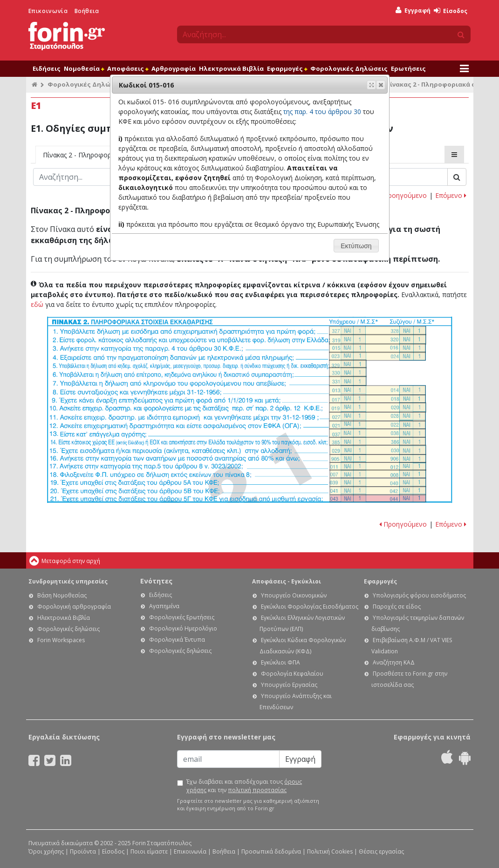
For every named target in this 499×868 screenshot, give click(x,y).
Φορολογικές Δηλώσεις (349, 68)
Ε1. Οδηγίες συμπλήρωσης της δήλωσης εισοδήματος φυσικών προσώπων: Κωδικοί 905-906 (378, 459)
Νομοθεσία (84, 68)
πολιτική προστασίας (257, 790)
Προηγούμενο (403, 195)
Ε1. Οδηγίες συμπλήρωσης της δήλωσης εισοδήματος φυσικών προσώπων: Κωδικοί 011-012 (378, 467)
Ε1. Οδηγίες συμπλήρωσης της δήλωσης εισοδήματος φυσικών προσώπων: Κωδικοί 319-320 (378, 339)
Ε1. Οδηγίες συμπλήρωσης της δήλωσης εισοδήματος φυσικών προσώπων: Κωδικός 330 (348, 372)
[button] (381, 85)
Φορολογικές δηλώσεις (68, 629)
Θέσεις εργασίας (381, 851)
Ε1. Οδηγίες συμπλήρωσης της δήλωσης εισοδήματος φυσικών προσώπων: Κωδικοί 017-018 (377, 399)
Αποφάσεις (128, 68)
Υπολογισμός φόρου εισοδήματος (419, 595)
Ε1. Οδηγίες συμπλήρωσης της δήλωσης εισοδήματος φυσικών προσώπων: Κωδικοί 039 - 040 (378, 482)
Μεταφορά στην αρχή (71, 561)
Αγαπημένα (164, 606)
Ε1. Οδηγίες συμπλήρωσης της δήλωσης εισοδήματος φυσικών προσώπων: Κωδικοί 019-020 (378, 408)
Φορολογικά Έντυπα (177, 640)
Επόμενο (451, 195)
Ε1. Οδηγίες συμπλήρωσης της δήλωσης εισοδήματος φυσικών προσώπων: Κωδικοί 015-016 (377, 348)
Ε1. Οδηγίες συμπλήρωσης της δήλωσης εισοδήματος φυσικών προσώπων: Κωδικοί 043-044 (378, 498)
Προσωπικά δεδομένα (271, 851)
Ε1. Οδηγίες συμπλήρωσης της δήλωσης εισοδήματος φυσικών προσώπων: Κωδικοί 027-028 (377, 417)
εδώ (37, 304)
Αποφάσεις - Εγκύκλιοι (287, 581)
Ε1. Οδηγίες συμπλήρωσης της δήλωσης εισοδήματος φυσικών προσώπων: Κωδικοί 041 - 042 (378, 491)
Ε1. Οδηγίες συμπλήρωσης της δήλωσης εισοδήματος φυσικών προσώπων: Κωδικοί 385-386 (377, 441)
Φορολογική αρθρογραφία (74, 607)
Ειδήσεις (47, 68)
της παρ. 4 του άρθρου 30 (322, 112)
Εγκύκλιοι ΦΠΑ (280, 662)
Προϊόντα (83, 851)
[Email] (228, 759)
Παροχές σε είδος (397, 607)
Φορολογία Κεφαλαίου (292, 674)
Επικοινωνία (48, 11)
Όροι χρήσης (46, 851)
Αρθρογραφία (174, 68)
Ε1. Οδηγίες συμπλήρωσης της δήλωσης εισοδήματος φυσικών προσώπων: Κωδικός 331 (348, 381)
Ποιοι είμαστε (149, 851)
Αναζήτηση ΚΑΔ (394, 662)
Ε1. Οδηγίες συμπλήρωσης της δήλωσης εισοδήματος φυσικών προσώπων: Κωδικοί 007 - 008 (378, 474)
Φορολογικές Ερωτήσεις (182, 617)
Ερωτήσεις (408, 68)
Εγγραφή (413, 10)
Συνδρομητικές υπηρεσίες (68, 581)
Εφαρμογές (287, 68)
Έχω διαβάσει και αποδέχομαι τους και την (244, 786)
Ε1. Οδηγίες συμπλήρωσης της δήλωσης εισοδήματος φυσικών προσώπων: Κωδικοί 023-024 (377, 356)
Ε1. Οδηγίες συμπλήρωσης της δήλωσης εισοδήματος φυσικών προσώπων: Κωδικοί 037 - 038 (377, 433)
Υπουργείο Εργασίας (289, 685)
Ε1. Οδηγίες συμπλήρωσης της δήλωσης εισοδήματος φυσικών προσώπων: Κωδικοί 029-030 (378, 450)
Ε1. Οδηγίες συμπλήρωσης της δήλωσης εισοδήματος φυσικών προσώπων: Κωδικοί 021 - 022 (377, 425)
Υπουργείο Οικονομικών (294, 595)
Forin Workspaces (61, 640)
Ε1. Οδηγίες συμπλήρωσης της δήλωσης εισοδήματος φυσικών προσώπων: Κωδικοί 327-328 (378, 331)
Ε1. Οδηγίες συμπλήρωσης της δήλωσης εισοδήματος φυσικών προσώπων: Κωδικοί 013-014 (377, 390)
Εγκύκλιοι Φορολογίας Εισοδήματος (310, 607)
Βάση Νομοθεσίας (62, 595)
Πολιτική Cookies (330, 851)
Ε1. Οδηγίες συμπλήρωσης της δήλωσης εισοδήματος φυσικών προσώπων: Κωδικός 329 (348, 364)
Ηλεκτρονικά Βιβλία (231, 68)
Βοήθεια (87, 11)
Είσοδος (451, 11)
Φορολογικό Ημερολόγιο (183, 628)
